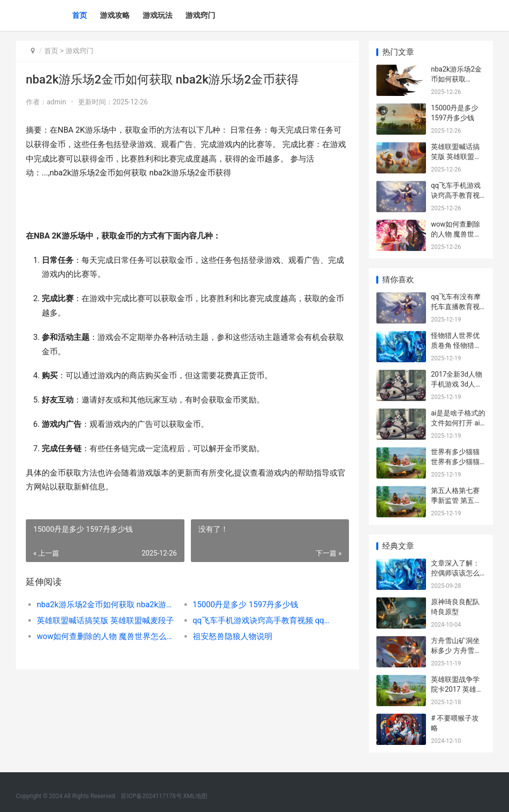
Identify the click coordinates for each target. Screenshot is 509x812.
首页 (80, 15)
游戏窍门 (200, 15)
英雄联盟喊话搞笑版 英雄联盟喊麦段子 (105, 620)
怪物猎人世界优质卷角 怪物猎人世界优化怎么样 (456, 345)
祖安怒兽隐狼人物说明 (232, 636)
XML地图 (195, 796)
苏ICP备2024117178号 (151, 796)
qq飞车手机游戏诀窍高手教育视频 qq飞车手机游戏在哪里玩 (262, 620)
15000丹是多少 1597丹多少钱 (245, 605)
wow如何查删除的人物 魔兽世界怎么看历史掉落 (107, 636)
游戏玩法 (158, 15)
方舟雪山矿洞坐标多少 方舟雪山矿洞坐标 (456, 650)
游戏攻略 (115, 15)
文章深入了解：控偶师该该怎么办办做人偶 (455, 573)
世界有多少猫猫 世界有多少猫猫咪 (455, 461)
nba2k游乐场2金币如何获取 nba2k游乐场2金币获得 (107, 605)
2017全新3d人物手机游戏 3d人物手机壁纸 (457, 384)
